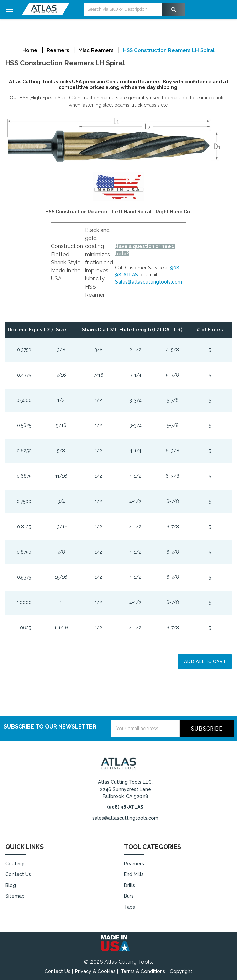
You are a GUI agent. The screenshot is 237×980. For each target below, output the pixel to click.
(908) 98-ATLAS (125, 807)
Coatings (16, 864)
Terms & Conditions (143, 971)
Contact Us (18, 874)
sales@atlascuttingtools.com (125, 818)
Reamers (134, 864)
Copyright (181, 971)
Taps (129, 907)
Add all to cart (205, 661)
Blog (11, 885)
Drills (129, 885)
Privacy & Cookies (95, 971)
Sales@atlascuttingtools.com (149, 282)
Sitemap (15, 896)
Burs (129, 896)
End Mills (134, 874)
